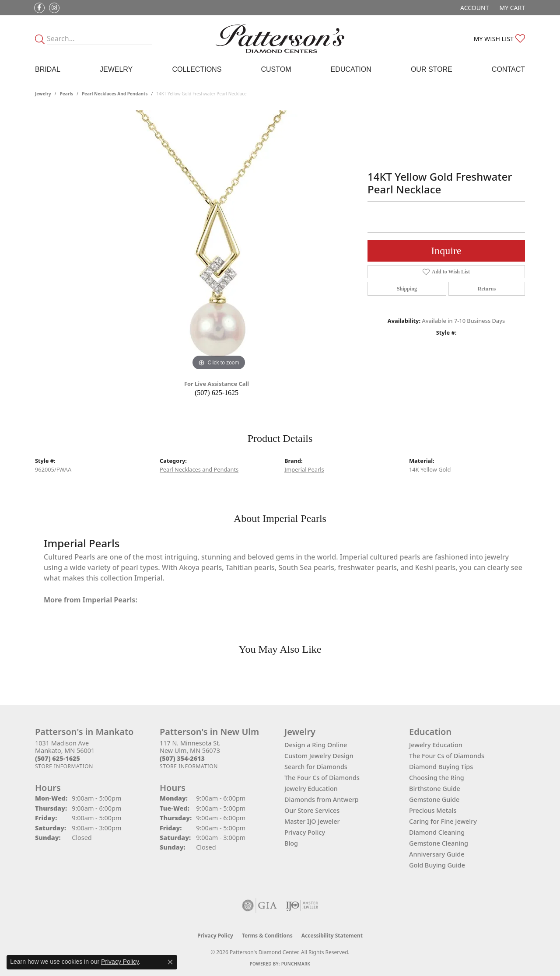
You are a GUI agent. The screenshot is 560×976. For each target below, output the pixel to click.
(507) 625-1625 (217, 393)
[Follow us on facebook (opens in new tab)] (39, 8)
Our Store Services (312, 810)
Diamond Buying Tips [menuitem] (441, 767)
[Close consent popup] (170, 962)
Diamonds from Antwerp (322, 799)
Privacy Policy (305, 832)
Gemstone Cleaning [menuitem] (439, 843)
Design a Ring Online (316, 745)
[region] (219, 241)
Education (351, 69)
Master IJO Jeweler (312, 821)
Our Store (432, 69)
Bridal (48, 69)
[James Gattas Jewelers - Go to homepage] (280, 38)
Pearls (67, 94)
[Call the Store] (58, 758)
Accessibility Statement (332, 936)
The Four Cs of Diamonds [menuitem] (447, 756)
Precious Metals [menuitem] (433, 810)
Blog (291, 843)
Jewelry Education (311, 789)
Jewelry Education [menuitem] (436, 745)
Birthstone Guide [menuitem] (435, 789)
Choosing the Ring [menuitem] (437, 778)
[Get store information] (64, 766)
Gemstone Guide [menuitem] (434, 799)
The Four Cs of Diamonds (322, 778)
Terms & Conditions (267, 936)
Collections (197, 69)
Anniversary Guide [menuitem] (437, 854)
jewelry (43, 94)
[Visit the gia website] (259, 906)
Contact (508, 69)
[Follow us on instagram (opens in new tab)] (54, 8)
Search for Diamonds (316, 767)
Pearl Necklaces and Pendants (115, 94)
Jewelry (116, 69)
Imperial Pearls (304, 469)
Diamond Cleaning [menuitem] (437, 832)
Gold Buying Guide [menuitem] (437, 865)
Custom (276, 69)
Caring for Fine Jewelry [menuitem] (443, 821)
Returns (487, 289)
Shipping (407, 289)
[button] (474, 8)
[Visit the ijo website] (302, 906)
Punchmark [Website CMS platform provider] (296, 964)
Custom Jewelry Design (319, 756)
